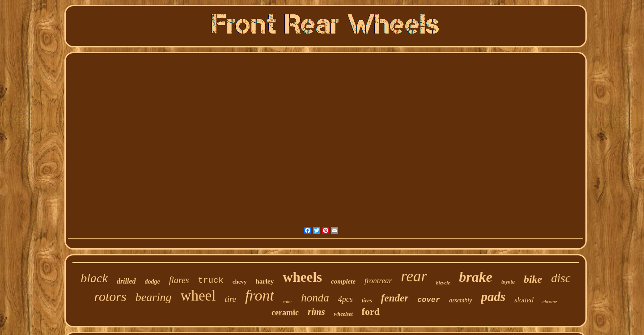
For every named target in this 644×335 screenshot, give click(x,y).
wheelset (343, 314)
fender (395, 298)
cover (429, 300)
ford (371, 312)
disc (561, 278)
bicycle (443, 283)
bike (533, 279)
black (94, 278)
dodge (153, 282)
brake (476, 277)
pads (493, 297)
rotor (288, 302)
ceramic (285, 313)
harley (265, 281)
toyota (508, 282)
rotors (110, 296)
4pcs (345, 299)
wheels (302, 277)
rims (316, 312)
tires (367, 300)
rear (414, 276)
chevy (240, 282)
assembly (460, 300)
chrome (550, 301)
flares (179, 280)
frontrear (378, 281)
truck (211, 280)
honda (315, 298)
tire (230, 299)
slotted (524, 300)
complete (343, 281)
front (260, 295)
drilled (126, 281)
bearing (154, 297)
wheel (198, 296)
